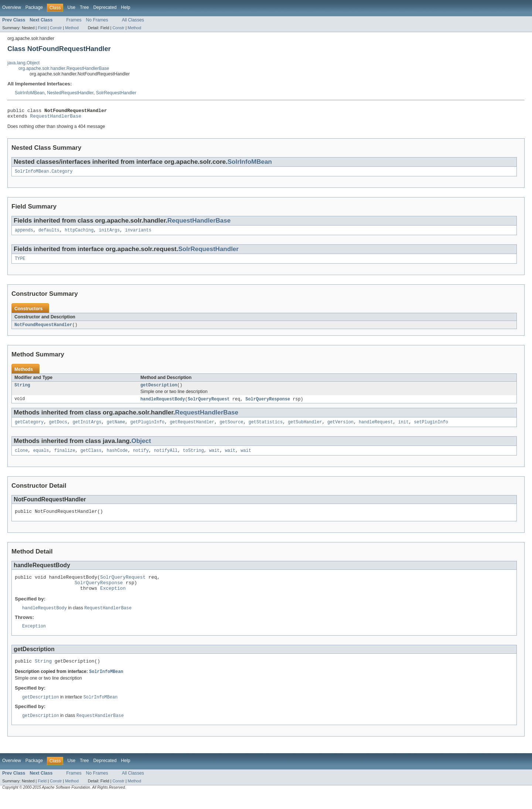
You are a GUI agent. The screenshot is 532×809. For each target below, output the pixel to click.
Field (42, 28)
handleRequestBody (163, 405)
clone (21, 458)
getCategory (29, 429)
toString (193, 458)
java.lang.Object (23, 63)
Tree (84, 7)
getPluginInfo (147, 429)
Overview (12, 7)
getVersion (340, 429)
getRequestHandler (192, 429)
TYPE (20, 263)
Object (141, 448)
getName (116, 429)
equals (41, 458)
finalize (65, 458)
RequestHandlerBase (56, 118)
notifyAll (166, 458)
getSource (231, 429)
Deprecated (105, 7)
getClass (91, 458)
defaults (49, 234)
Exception (113, 600)
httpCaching (79, 234)
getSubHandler (305, 429)
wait (214, 458)
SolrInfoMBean (30, 93)
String (22, 390)
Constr (56, 28)
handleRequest (376, 429)
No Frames (97, 20)
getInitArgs (87, 429)
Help (125, 7)
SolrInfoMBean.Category (44, 174)
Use (71, 7)
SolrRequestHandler (116, 93)
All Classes (133, 20)
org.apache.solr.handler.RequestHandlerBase (64, 68)
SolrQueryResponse (268, 405)
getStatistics (266, 429)
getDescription (159, 390)
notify (141, 458)
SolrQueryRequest (209, 405)
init (403, 429)
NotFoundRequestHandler (43, 329)
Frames (74, 20)
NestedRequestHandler (70, 93)
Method (72, 28)
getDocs (58, 429)
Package (34, 7)
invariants (138, 234)
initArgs (109, 234)
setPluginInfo (431, 429)
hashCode (117, 458)
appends (24, 234)
